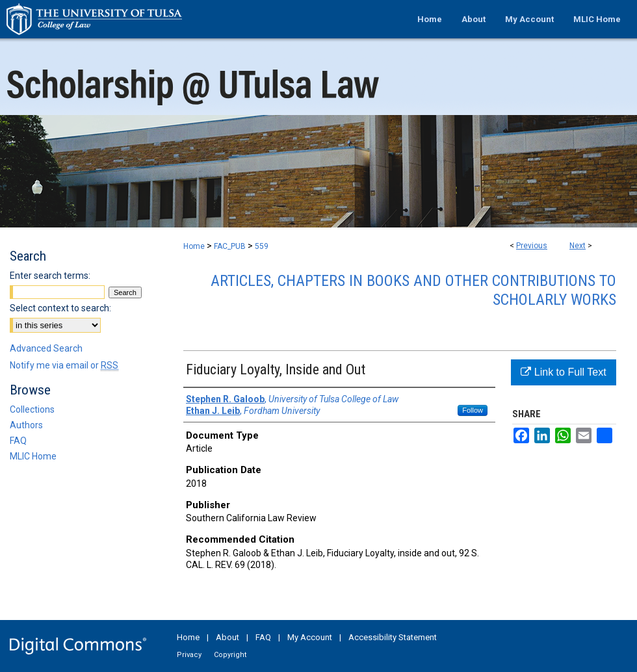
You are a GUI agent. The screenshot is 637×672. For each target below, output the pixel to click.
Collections (32, 409)
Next (578, 246)
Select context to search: (60, 308)
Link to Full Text (563, 372)
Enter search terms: (50, 276)
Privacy (189, 655)
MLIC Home (33, 456)
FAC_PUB (230, 246)
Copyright (230, 655)
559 (262, 246)
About (227, 637)
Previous (532, 246)
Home (194, 246)
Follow (473, 410)
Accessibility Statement (393, 637)
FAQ (18, 441)
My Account (310, 637)
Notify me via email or (64, 365)
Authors (26, 425)
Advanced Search (46, 348)
